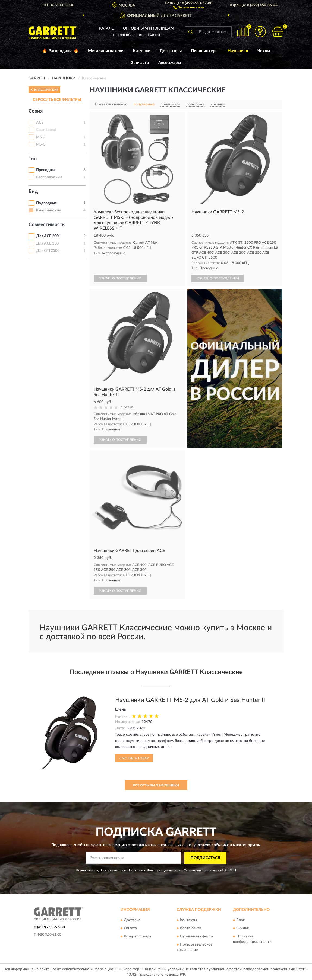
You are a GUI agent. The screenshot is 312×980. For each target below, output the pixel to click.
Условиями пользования (203, 870)
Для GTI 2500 (48, 251)
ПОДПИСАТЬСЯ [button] (205, 858)
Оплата (130, 928)
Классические (48, 210)
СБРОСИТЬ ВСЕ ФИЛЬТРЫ (57, 100)
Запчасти (140, 63)
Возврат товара (137, 937)
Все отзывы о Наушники (156, 785)
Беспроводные (49, 177)
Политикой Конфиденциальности (155, 870)
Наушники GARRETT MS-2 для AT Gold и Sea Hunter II (190, 700)
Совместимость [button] (47, 225)
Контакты (150, 35)
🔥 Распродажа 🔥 (60, 51)
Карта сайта (191, 928)
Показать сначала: (111, 104)
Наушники (238, 51)
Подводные (46, 203)
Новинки (123, 35)
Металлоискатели (106, 51)
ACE (40, 123)
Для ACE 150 (47, 243)
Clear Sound (46, 130)
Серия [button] (36, 111)
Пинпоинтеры (205, 51)
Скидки (243, 928)
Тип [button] (33, 159)
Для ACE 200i (48, 236)
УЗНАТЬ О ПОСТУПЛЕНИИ (120, 278)
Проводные (46, 170)
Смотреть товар (134, 758)
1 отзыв (127, 407)
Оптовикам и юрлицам (149, 28)
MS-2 (41, 137)
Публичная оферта (196, 937)
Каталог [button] (108, 28)
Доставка (132, 920)
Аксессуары (170, 63)
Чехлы (264, 51)
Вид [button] (33, 192)
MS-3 (41, 144)
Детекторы (171, 51)
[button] (189, 7)
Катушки (142, 51)
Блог (240, 920)
